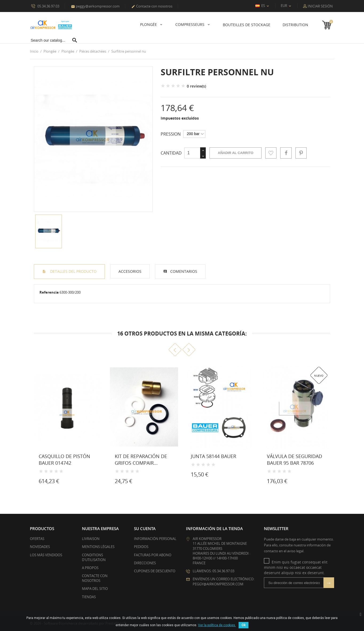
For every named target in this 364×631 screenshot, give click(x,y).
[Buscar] (54, 40)
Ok (244, 625)
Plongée (149, 24)
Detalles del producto (73, 271)
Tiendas (89, 597)
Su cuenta (145, 529)
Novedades (40, 547)
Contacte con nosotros (152, 6)
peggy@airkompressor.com (95, 6)
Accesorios (130, 271)
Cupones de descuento (155, 571)
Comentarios (184, 271)
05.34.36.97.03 (45, 6)
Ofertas (37, 539)
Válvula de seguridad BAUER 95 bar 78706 (294, 460)
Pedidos (141, 547)
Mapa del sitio (95, 589)
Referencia (49, 292)
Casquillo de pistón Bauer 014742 (64, 460)
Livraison (91, 539)
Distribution (295, 25)
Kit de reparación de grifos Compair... (141, 460)
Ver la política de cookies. (217, 625)
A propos (90, 568)
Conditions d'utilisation (94, 557)
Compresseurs (190, 24)
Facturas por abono (153, 555)
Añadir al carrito (236, 153)
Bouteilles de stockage (247, 25)
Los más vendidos (46, 555)
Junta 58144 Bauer (213, 456)
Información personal (155, 539)
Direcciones (145, 563)
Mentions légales (98, 547)
